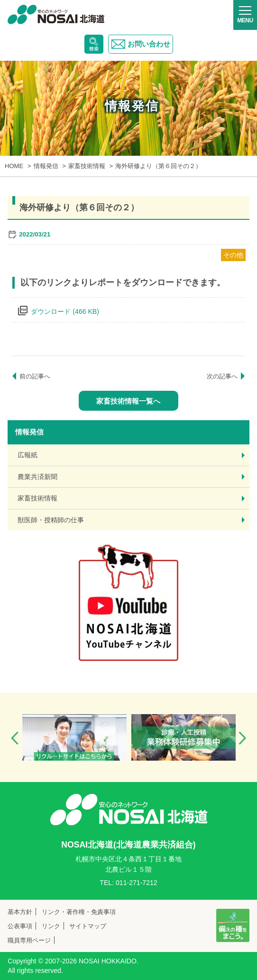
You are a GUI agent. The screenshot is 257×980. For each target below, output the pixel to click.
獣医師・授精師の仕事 (51, 520)
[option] (74, 737)
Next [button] (242, 738)
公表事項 (20, 926)
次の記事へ (222, 376)
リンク (51, 926)
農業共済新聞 (37, 477)
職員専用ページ (29, 940)
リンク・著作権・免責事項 (79, 912)
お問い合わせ (141, 44)
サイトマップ (88, 926)
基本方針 (20, 912)
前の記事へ (35, 376)
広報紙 (28, 455)
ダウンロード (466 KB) (65, 311)
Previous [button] (15, 738)
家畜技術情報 (37, 498)
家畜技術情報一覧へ (128, 401)
